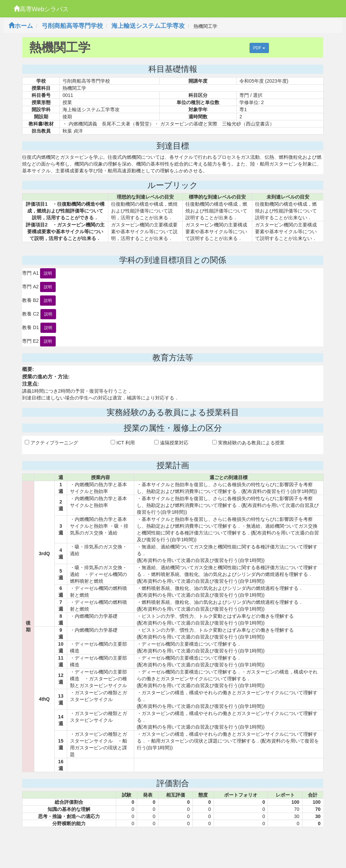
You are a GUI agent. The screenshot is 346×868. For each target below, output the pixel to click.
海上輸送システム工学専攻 (148, 26)
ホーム (21, 26)
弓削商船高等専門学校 (72, 26)
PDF (259, 48)
